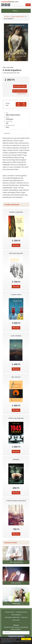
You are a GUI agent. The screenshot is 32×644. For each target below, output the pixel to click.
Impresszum (16, 620)
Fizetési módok (9, 612)
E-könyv (7, 16)
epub (18, 104)
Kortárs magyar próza (17, 16)
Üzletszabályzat (16, 615)
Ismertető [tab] (7, 133)
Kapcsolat (24, 617)
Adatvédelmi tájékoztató (12, 617)
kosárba (16, 245)
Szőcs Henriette (8, 67)
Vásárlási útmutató (21, 612)
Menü (16, 11)
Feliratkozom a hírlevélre (16, 637)
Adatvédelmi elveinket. (8, 643)
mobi (24, 104)
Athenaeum (9, 119)
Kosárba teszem (20, 86)
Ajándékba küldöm (20, 91)
